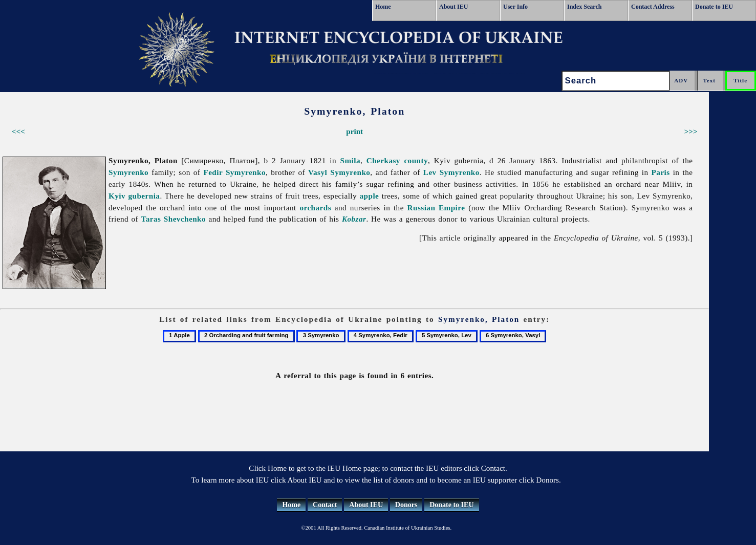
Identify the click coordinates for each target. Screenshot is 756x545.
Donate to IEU (714, 7)
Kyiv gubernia (134, 196)
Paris (661, 172)
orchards (315, 208)
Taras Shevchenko (174, 219)
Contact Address (653, 7)
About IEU (453, 7)
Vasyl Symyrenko (339, 172)
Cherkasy (383, 160)
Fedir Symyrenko (234, 172)
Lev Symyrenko (451, 172)
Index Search (584, 7)
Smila (350, 160)
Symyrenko (128, 172)
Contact (325, 505)
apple (370, 196)
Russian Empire (436, 208)
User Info (515, 7)
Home (383, 7)
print (354, 131)
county (416, 160)
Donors (406, 505)
